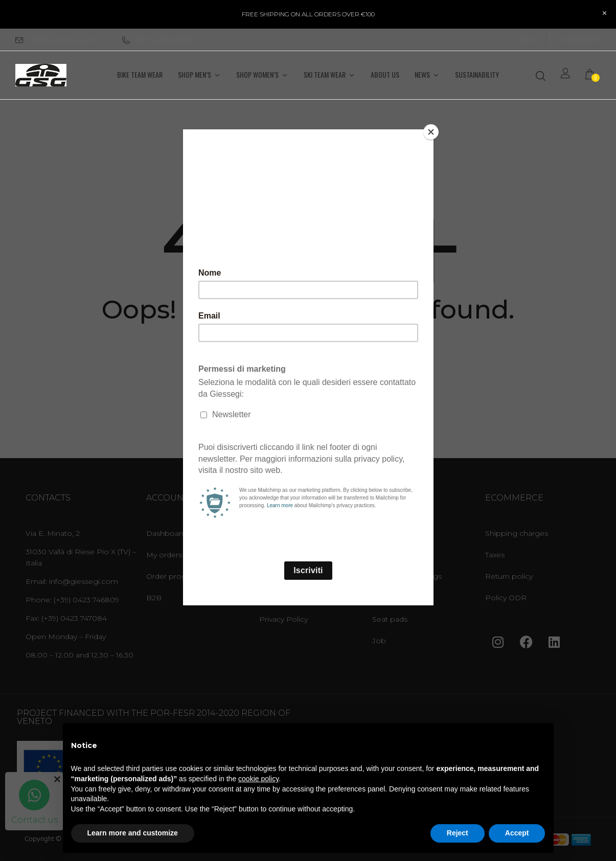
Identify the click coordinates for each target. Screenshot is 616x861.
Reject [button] (458, 833)
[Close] (431, 132)
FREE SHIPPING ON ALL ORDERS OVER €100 (308, 14)
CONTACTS (581, 40)
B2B (526, 40)
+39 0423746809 (158, 40)
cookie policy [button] (258, 779)
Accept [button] (517, 833)
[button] (593, 75)
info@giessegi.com (63, 40)
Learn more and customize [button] (133, 833)
